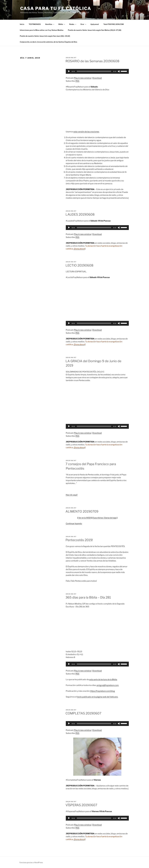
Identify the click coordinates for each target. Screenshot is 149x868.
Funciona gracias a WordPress (31, 862)
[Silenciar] (119, 71)
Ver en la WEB (84, 518)
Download (97, 78)
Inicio (22, 24)
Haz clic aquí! (72, 495)
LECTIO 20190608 (79, 265)
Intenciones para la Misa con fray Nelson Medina (42, 30)
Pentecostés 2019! (79, 540)
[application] (97, 71)
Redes (73, 24)
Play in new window (83, 78)
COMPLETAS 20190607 (83, 713)
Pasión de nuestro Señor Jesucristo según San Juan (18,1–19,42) (45, 36)
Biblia (62, 24)
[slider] (94, 71)
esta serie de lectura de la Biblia (103, 680)
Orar (83, 24)
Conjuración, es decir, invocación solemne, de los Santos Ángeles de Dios (48, 42)
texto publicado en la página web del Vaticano (97, 697)
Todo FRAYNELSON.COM (114, 24)
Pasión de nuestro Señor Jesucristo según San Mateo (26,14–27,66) (95, 30)
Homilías (50, 24)
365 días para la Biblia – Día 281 (88, 597)
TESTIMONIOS (35, 24)
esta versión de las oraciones (86, 132)
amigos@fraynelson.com (108, 685)
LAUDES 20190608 (80, 214)
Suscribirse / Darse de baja (105, 518)
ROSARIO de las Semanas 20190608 (92, 61)
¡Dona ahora (79, 249)
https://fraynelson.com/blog (102, 691)
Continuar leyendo (74, 524)
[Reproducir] (69, 71)
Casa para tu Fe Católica (56, 8)
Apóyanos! (95, 24)
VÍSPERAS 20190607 (81, 805)
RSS (77, 81)
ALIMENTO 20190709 (82, 511)
